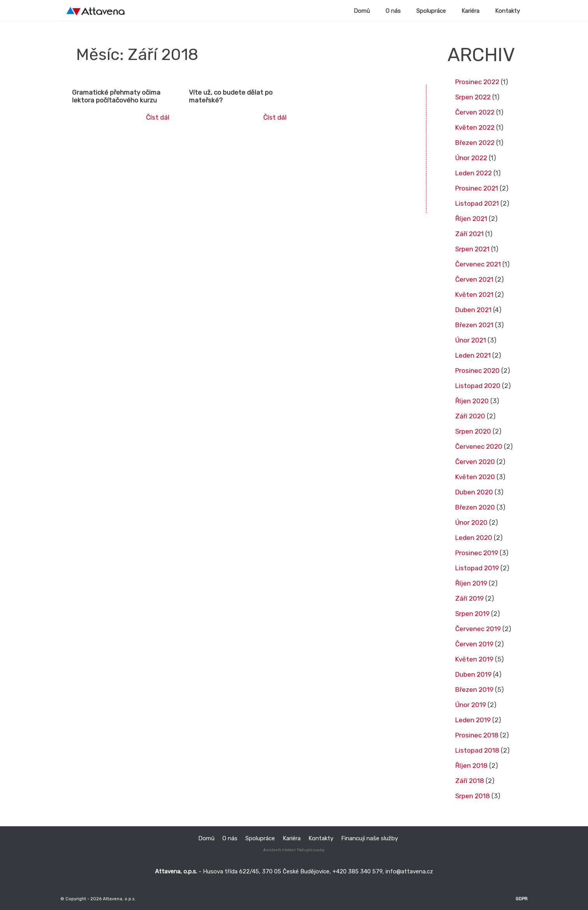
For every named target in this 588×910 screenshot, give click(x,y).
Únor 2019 (471, 705)
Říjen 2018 (471, 765)
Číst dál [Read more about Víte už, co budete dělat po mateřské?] (275, 117)
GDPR (522, 899)
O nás (230, 838)
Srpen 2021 (472, 249)
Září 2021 (469, 234)
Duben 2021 (473, 310)
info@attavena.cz (409, 871)
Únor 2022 (471, 158)
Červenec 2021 (478, 264)
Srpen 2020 (473, 431)
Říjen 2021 (471, 219)
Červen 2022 (475, 112)
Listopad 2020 (478, 386)
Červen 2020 (475, 462)
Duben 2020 (474, 492)
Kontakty (321, 838)
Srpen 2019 (472, 614)
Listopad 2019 (477, 568)
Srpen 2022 (473, 97)
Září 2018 (470, 781)
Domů (206, 838)
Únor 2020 (471, 522)
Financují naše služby (370, 838)
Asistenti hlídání (279, 850)
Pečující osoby (311, 850)
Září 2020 (470, 416)
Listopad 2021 (477, 203)
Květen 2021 (474, 295)
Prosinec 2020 (477, 370)
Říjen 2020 (472, 401)
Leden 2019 (473, 720)
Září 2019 (469, 598)
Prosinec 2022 (477, 82)
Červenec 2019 (478, 629)
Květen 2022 (475, 127)
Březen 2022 (475, 143)
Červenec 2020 (479, 446)
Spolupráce (260, 838)
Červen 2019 (474, 644)
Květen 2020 (475, 477)
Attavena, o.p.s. (119, 899)
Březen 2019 (474, 690)
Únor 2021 (471, 340)
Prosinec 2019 (477, 553)
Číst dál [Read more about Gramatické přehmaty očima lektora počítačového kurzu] (158, 117)
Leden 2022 (474, 173)
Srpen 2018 (473, 796)
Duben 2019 (473, 674)
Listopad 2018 (477, 750)
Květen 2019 (474, 659)
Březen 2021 (474, 325)
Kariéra (292, 838)
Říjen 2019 (471, 583)
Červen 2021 (474, 279)
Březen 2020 (475, 507)
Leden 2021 (473, 355)
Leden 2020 (474, 538)
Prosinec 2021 (477, 188)
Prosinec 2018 (477, 735)
